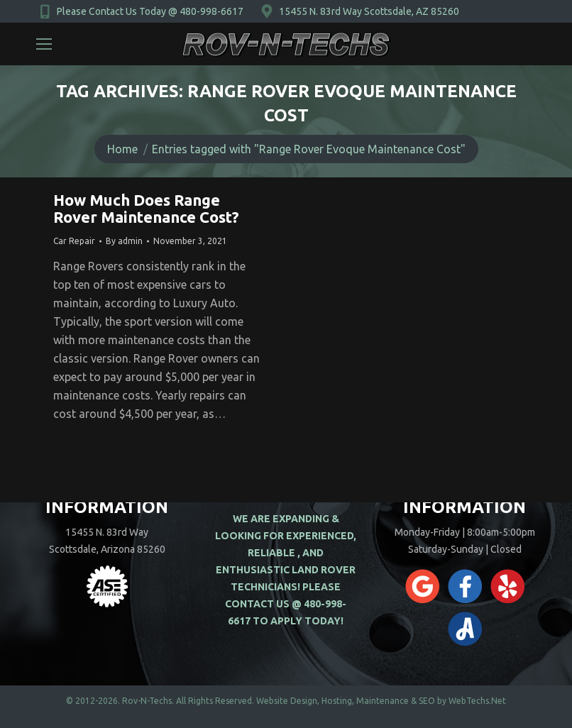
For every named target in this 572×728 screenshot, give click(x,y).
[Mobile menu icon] (44, 44)
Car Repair (74, 241)
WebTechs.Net (477, 701)
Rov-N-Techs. (148, 701)
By (124, 241)
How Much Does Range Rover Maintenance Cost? (146, 208)
